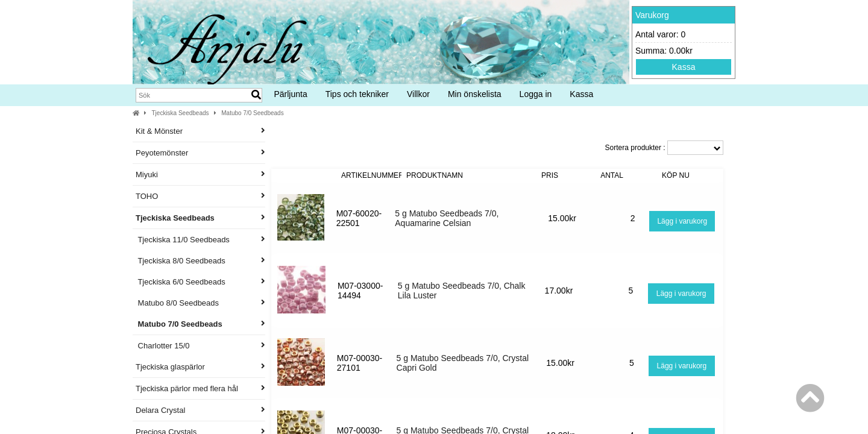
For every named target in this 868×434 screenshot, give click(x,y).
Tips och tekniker (357, 94)
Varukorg (652, 15)
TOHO (200, 196)
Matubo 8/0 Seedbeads (200, 303)
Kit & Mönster (200, 131)
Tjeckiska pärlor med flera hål (200, 388)
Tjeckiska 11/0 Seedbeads (200, 240)
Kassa (684, 67)
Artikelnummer (373, 175)
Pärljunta (290, 94)
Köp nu (676, 175)
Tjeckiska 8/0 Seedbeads (200, 261)
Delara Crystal (200, 410)
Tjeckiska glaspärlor (200, 367)
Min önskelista (475, 94)
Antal (612, 175)
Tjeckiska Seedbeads (181, 113)
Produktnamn (435, 175)
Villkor (418, 94)
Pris (550, 175)
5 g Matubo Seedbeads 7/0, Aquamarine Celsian (447, 218)
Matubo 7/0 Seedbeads (252, 113)
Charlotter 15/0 (200, 346)
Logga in (536, 94)
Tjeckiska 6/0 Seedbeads (200, 282)
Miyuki (200, 175)
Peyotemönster (200, 153)
